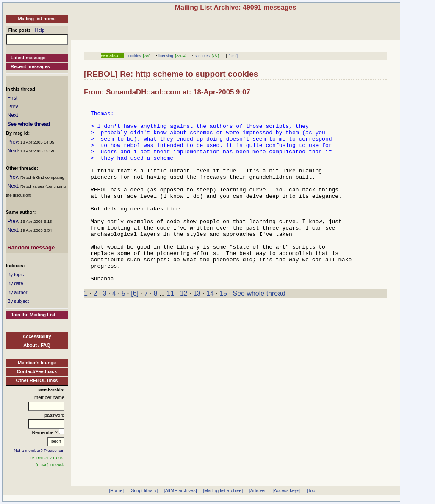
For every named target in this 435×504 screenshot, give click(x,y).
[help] (233, 56)
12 (184, 329)
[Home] (116, 490)
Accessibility (37, 336)
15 (223, 329)
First (12, 98)
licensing (166, 56)
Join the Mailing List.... (36, 315)
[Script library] (144, 490)
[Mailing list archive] (223, 490)
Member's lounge (37, 363)
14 (210, 329)
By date (15, 283)
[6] (135, 329)
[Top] (312, 490)
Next (12, 115)
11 (171, 329)
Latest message (28, 58)
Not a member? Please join (39, 450)
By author (17, 292)
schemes (202, 56)
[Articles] (258, 490)
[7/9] (146, 56)
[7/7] (214, 56)
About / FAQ (37, 345)
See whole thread (29, 124)
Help (40, 30)
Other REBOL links (37, 380)
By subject (18, 301)
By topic (15, 274)
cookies (135, 56)
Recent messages (30, 66)
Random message (31, 248)
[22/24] (180, 56)
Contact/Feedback (37, 371)
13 (197, 329)
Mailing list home (37, 19)
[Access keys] (286, 490)
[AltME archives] (180, 490)
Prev (12, 107)
